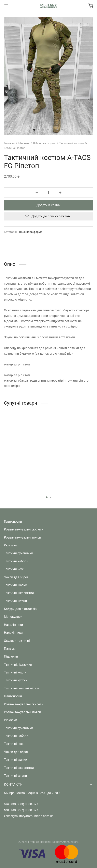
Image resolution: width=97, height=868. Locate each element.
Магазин (24, 143)
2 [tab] (50, 497)
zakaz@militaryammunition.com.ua (29, 816)
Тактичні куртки (16, 680)
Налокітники (13, 633)
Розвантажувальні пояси (22, 537)
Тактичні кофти (15, 672)
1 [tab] (47, 497)
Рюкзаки (11, 545)
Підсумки (11, 656)
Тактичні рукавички (19, 553)
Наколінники (13, 625)
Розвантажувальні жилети (24, 529)
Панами (10, 649)
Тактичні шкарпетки (19, 593)
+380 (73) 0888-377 (24, 804)
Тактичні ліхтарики (18, 665)
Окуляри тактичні (17, 641)
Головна (9, 143)
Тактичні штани (15, 601)
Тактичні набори (16, 561)
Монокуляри (13, 617)
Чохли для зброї (16, 577)
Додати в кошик (48, 205)
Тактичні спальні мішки (21, 688)
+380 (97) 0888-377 (24, 810)
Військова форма (44, 143)
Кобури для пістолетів (20, 609)
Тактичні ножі (14, 569)
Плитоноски (13, 522)
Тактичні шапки (16, 585)
